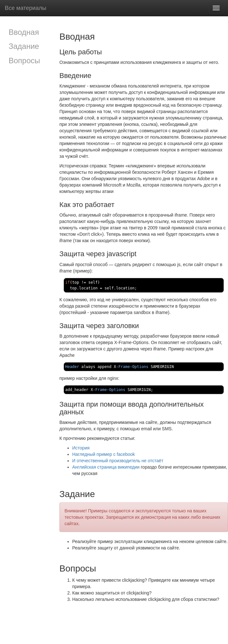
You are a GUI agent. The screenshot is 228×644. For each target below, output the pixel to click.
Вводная (24, 32)
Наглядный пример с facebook (104, 454)
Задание (24, 46)
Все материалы (26, 8)
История (81, 448)
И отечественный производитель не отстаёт (118, 461)
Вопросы (24, 61)
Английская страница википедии (106, 467)
